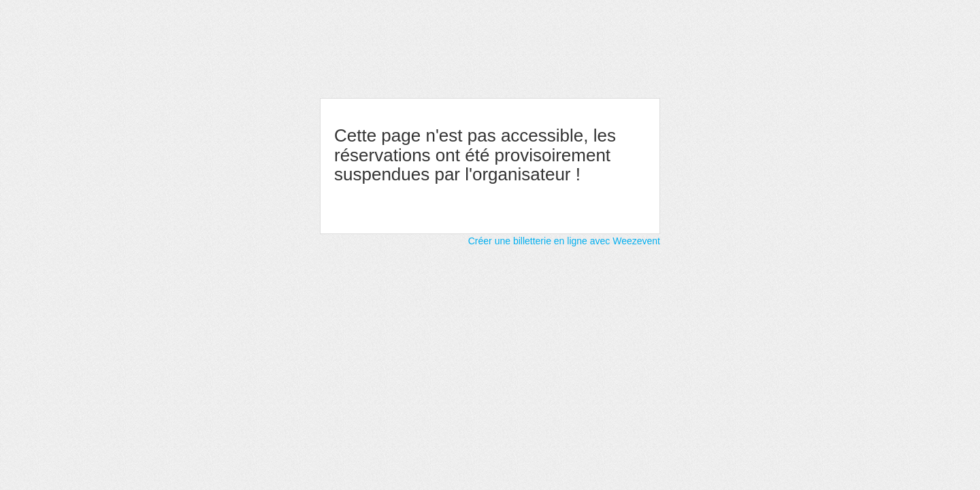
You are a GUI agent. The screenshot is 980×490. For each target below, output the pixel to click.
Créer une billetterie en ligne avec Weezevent (564, 241)
